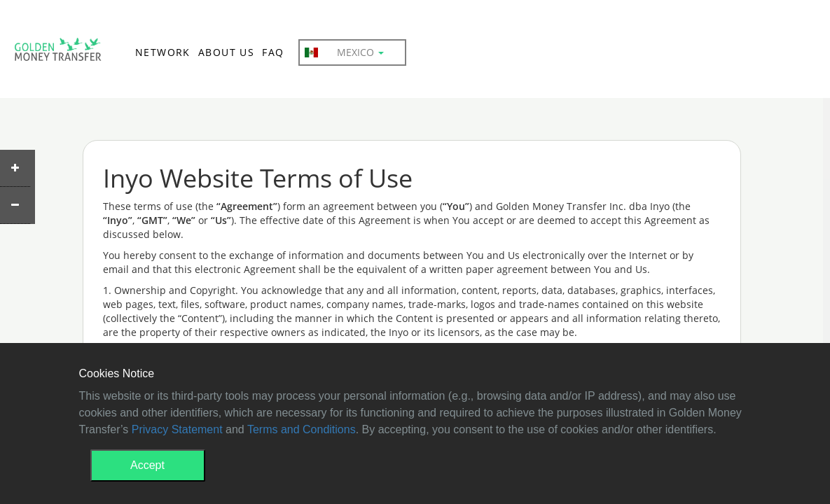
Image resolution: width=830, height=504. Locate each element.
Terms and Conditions (302, 429)
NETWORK (163, 52)
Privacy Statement (177, 429)
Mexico (344, 52)
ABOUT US (226, 52)
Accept (147, 465)
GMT (58, 53)
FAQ (273, 52)
